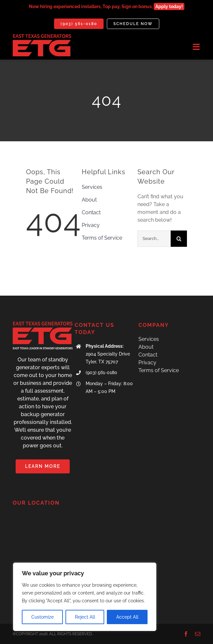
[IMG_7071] (42, 37)
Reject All (85, 617)
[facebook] (186, 634)
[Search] (179, 239)
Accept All (127, 617)
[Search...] (154, 239)
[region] (85, 597)
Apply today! (169, 7)
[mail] (198, 634)
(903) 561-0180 (101, 372)
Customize (43, 617)
